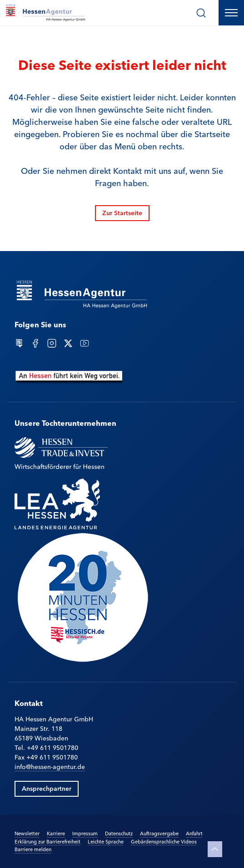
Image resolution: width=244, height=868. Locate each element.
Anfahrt (194, 833)
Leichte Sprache (106, 841)
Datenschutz (119, 833)
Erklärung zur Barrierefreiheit (47, 841)
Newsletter (27, 833)
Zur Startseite (122, 212)
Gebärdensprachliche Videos (164, 841)
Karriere (56, 833)
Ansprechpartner (47, 788)
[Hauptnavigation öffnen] (231, 13)
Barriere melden (33, 849)
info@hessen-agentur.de (50, 766)
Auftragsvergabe (159, 833)
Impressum (85, 833)
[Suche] (201, 13)
